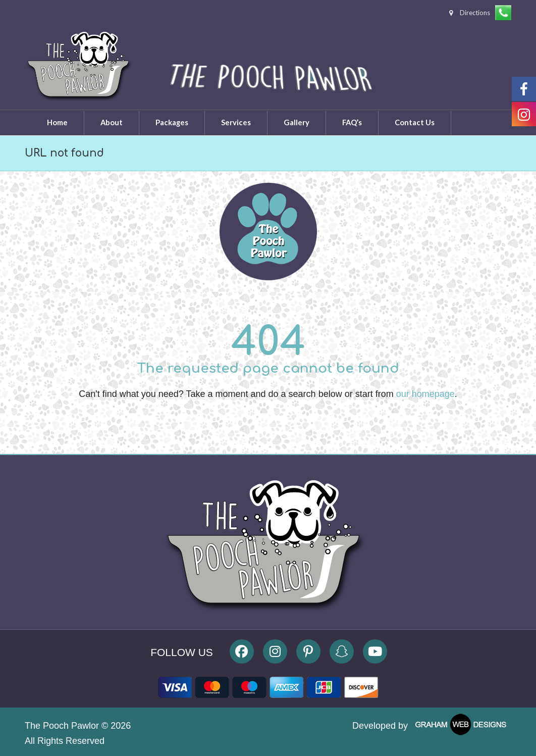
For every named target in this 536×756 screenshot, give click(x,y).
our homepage (425, 394)
